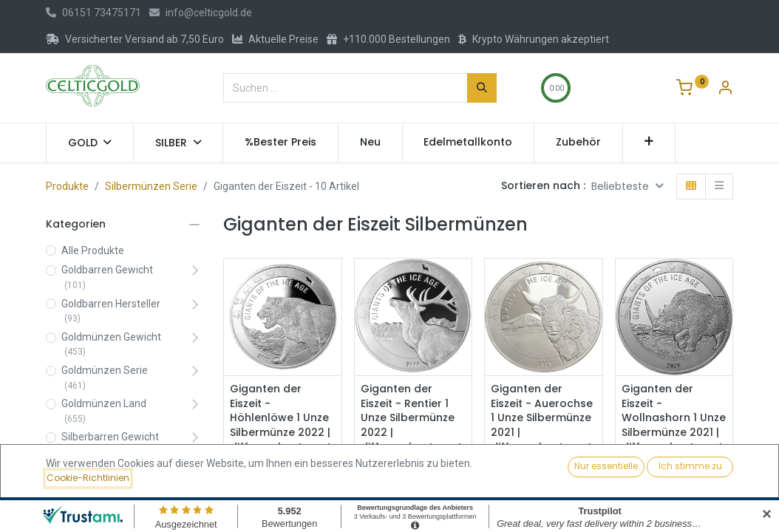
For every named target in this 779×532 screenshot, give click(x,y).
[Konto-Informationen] (725, 89)
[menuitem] (280, 143)
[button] (649, 143)
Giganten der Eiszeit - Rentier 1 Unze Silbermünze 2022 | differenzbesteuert (411, 418)
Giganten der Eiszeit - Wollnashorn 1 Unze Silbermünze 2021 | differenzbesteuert (674, 418)
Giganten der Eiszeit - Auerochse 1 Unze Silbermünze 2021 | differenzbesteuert (542, 418)
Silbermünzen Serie (151, 186)
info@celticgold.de (201, 13)
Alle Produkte (93, 250)
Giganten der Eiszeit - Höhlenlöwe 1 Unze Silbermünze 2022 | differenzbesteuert (280, 418)
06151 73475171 (93, 13)
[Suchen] (482, 88)
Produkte (67, 186)
